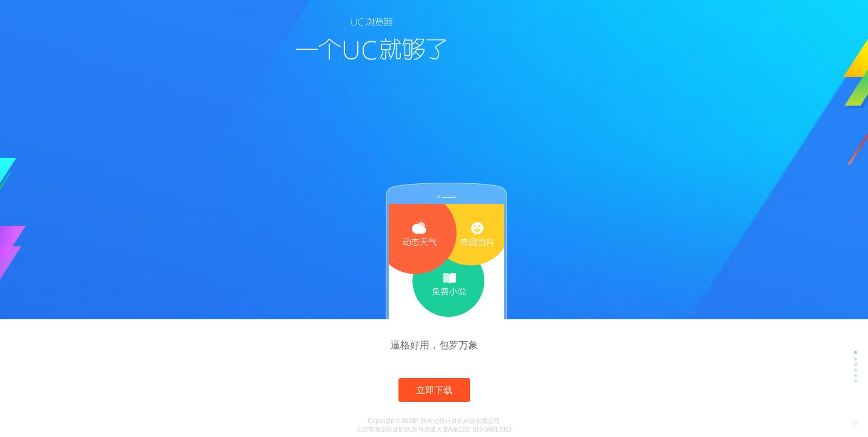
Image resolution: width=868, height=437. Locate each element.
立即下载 (434, 390)
